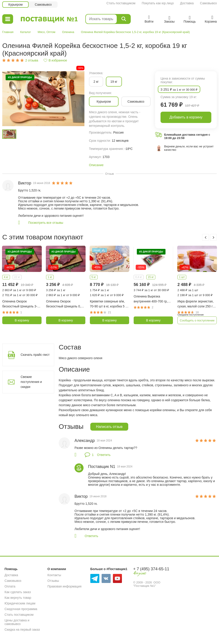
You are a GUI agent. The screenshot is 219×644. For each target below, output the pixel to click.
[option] (43, 99)
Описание (96, 165)
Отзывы (53, 581)
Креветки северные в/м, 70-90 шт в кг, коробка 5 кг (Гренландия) (109, 304)
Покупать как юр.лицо (158, 3)
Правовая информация (64, 586)
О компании (57, 569)
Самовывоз (208, 3)
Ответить (104, 455)
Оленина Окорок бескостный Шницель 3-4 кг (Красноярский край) (21, 304)
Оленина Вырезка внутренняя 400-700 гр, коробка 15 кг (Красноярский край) (151, 299)
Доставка (187, 3)
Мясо (41, 32)
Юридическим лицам (20, 603)
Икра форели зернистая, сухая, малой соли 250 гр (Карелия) (196, 304)
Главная (8, 32)
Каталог (25, 32)
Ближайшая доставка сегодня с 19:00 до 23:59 (187, 136)
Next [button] (213, 237)
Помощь (11, 569)
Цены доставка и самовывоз (17, 622)
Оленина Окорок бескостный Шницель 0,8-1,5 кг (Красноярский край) (65, 304)
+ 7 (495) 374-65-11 (151, 569)
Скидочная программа (21, 609)
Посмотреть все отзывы (46, 223)
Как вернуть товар (18, 598)
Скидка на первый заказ (22, 630)
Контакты (54, 575)
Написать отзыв (109, 427)
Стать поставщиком (121, 3)
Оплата (10, 586)
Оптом (51, 32)
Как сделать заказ (18, 592)
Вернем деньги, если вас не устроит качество (189, 148)
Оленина (68, 32)
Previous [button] (205, 237)
